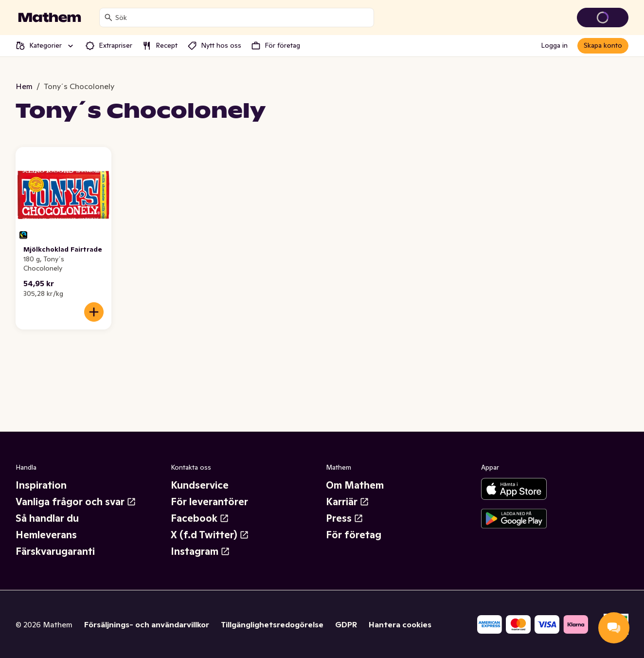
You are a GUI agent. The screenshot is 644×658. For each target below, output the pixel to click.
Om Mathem (355, 485)
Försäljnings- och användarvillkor (147, 624)
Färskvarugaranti (55, 551)
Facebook (200, 518)
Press (345, 518)
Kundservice (200, 485)
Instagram (200, 551)
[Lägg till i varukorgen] (94, 312)
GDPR (346, 624)
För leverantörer (209, 502)
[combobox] (242, 18)
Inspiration (41, 485)
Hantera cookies (400, 624)
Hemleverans (46, 535)
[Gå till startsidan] (50, 18)
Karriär (348, 502)
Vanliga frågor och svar (76, 502)
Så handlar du (47, 518)
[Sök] (108, 18)
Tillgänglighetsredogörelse (272, 624)
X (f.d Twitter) (210, 535)
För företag (354, 535)
